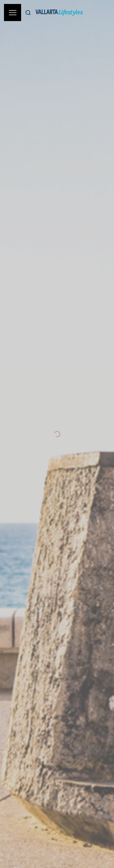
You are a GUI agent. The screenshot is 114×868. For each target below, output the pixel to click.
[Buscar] (28, 13)
